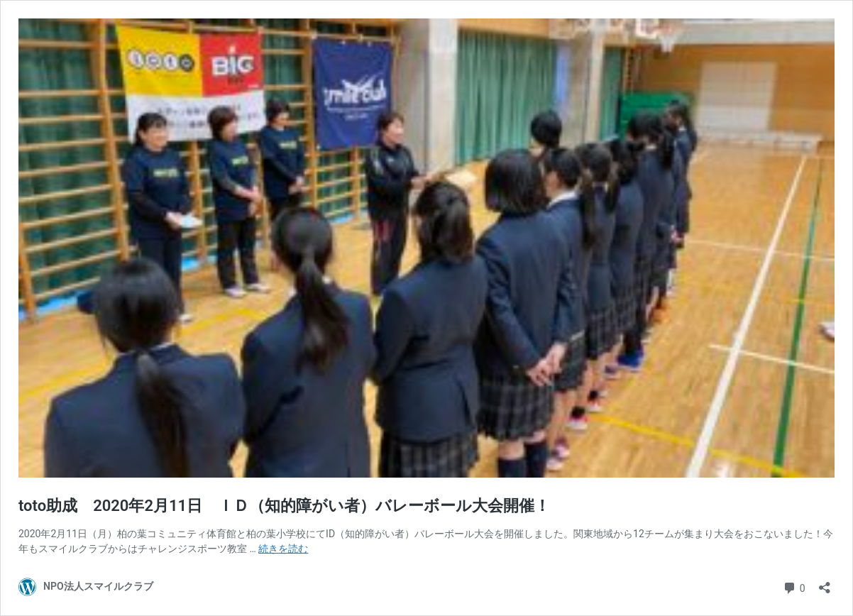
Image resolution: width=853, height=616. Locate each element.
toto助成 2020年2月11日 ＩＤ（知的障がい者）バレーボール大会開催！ (284, 506)
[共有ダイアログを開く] (825, 583)
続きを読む (283, 549)
